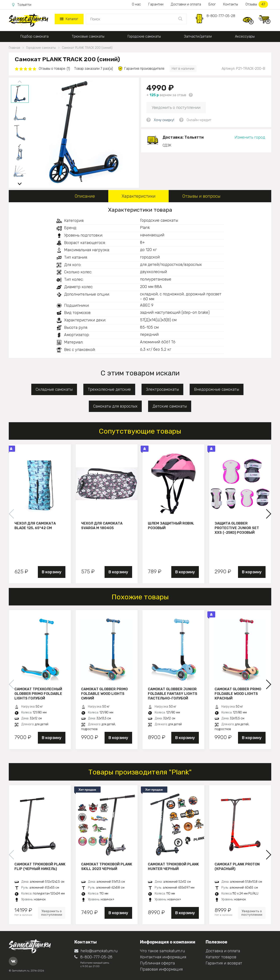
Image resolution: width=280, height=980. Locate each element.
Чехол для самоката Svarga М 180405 (102, 526)
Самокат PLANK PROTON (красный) (237, 867)
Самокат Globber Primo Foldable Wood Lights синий (104, 694)
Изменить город (250, 137)
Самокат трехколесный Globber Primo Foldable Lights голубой (38, 694)
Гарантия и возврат (224, 963)
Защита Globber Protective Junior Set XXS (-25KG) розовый (237, 528)
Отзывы (257, 4)
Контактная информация (163, 957)
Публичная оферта (157, 963)
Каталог (69, 19)
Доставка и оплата (223, 951)
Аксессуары (245, 36)
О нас (136, 4)
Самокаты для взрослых (115, 406)
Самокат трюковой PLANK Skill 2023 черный (107, 867)
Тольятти (22, 5)
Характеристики (139, 196)
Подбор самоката (34, 36)
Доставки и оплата (186, 4)
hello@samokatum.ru (96, 951)
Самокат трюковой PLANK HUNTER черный (173, 867)
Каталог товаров (221, 957)
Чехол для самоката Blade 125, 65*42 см (35, 526)
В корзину (52, 572)
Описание (85, 196)
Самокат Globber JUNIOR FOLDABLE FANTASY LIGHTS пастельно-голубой (173, 694)
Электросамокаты (162, 389)
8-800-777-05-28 (221, 16)
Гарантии (156, 4)
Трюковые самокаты (88, 36)
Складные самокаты (54, 389)
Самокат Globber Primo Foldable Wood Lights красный (238, 694)
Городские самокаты (144, 36)
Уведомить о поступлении (176, 108)
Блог (212, 4)
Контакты (231, 4)
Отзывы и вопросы (201, 196)
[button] (20, 182)
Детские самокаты (170, 406)
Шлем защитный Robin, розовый (171, 526)
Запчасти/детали (198, 36)
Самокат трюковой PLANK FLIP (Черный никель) (40, 867)
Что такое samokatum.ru (162, 951)
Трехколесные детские (109, 389)
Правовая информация (161, 969)
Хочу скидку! (164, 120)
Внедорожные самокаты (217, 389)
